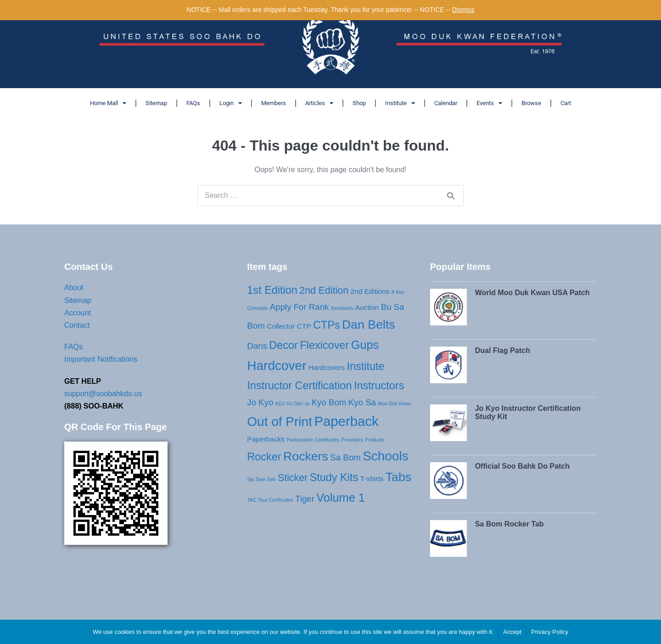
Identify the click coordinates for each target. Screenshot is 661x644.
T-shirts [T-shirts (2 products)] (372, 479)
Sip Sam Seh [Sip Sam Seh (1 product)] (261, 479)
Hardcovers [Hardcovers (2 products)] (327, 367)
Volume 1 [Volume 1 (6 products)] (341, 498)
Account (78, 313)
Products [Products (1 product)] (375, 440)
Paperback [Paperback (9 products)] (346, 421)
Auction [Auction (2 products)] (367, 307)
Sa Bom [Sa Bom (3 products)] (345, 457)
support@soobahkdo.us (103, 394)
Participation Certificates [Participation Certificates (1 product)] (313, 440)
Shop (359, 103)
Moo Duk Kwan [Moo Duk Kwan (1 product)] (394, 403)
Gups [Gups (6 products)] (365, 345)
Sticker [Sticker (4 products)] (293, 478)
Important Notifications (101, 359)
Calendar (446, 103)
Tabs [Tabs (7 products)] (398, 477)
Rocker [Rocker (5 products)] (264, 457)
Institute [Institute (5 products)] (365, 366)
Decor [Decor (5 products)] (283, 345)
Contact (77, 325)
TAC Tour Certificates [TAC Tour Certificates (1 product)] (270, 500)
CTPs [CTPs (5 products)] (327, 325)
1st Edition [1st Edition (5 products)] (272, 290)
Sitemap (156, 103)
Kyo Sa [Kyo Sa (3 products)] (362, 402)
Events (489, 103)
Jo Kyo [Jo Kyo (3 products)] (260, 402)
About (74, 288)
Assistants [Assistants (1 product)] (342, 308)
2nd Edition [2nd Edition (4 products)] (324, 291)
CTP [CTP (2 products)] (304, 326)
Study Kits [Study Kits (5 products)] (334, 477)
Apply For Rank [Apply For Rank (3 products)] (300, 307)
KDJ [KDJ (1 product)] (280, 403)
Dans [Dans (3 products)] (257, 346)
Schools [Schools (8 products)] (386, 456)
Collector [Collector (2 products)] (281, 326)
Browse (531, 103)
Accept (512, 632)
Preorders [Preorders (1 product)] (352, 440)
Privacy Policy (550, 632)
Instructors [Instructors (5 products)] (379, 386)
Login (231, 103)
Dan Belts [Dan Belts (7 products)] (369, 325)
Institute (400, 103)
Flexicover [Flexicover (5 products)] (324, 345)
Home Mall (108, 103)
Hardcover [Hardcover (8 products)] (277, 366)
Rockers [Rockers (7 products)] (306, 456)
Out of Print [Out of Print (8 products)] (280, 422)
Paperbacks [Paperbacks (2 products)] (266, 439)
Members (274, 103)
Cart (566, 103)
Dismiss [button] (463, 10)
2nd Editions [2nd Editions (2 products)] (370, 291)
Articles (319, 103)
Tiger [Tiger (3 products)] (305, 499)
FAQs (193, 103)
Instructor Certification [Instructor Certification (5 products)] (299, 386)
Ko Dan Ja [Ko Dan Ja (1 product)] (298, 403)
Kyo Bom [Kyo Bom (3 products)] (329, 402)
